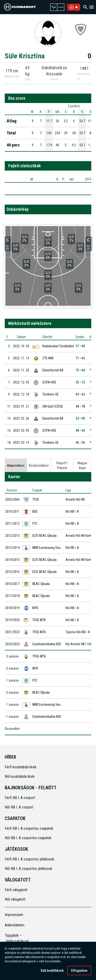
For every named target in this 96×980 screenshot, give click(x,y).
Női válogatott (15, 899)
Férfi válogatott (16, 890)
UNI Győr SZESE (53, 406)
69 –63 (80, 394)
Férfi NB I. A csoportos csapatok (29, 828)
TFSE (36, 499)
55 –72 (80, 382)
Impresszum (14, 915)
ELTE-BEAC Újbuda (44, 536)
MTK (35, 608)
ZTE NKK (48, 358)
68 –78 (80, 406)
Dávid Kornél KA (53, 370)
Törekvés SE (50, 394)
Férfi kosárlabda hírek (21, 767)
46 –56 (80, 443)
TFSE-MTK (39, 620)
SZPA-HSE (49, 382)
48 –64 (80, 430)
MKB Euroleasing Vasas (48, 548)
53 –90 (80, 418)
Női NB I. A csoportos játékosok (28, 869)
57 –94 (80, 346)
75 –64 (80, 370)
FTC (35, 524)
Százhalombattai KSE (47, 644)
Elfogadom (79, 971)
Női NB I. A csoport (19, 807)
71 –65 (80, 358)
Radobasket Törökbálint (58, 346)
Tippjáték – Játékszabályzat (16, 938)
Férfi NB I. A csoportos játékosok (29, 859)
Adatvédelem (15, 925)
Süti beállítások (52, 971)
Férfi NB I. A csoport (20, 798)
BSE (35, 511)
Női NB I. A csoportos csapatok (28, 838)
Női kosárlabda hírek (20, 776)
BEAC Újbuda (41, 584)
